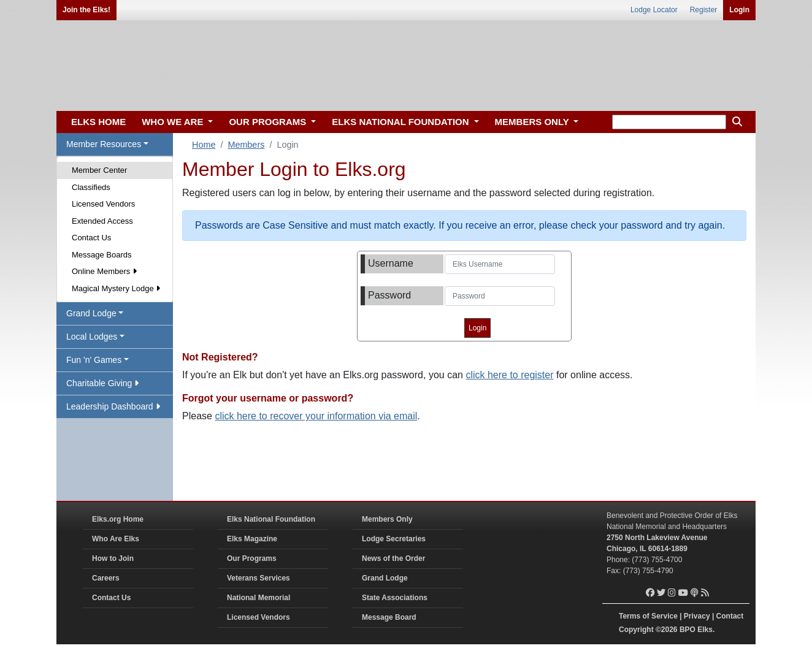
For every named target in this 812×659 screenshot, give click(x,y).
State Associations (395, 598)
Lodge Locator (654, 10)
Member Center (99, 170)
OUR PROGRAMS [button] (269, 122)
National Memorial (259, 598)
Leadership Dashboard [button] (113, 406)
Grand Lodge (385, 578)
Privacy (697, 616)
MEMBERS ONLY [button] (533, 122)
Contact (730, 616)
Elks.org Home (118, 519)
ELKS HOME (98, 122)
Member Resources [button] (104, 144)
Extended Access (102, 221)
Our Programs (252, 558)
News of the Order (393, 558)
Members (246, 145)
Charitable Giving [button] (102, 383)
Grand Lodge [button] (91, 313)
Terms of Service (648, 616)
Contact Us (91, 238)
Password (389, 295)
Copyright (636, 630)
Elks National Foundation (271, 519)
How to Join (113, 558)
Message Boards (102, 255)
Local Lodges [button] (92, 337)
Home (204, 145)
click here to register (509, 375)
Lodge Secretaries (394, 539)
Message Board (389, 617)
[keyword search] (669, 122)
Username (391, 263)
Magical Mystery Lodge (116, 288)
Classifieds (91, 187)
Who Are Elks (116, 539)
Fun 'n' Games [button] (94, 360)
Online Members (104, 271)
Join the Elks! (86, 10)
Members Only (387, 519)
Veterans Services (259, 578)
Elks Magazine (252, 539)
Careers (106, 578)
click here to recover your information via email (316, 416)
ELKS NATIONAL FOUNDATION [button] (402, 122)
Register (704, 10)
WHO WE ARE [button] (174, 122)
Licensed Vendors (103, 204)
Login (739, 10)
